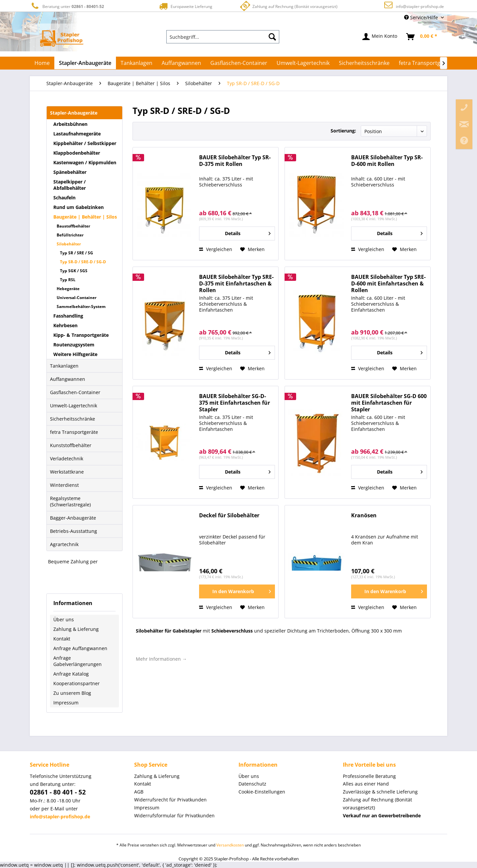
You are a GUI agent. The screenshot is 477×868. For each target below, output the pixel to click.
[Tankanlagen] (136, 63)
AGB (139, 792)
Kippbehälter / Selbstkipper (85, 143)
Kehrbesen (65, 325)
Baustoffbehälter (73, 226)
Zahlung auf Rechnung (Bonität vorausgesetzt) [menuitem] (377, 804)
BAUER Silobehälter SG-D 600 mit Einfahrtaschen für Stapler (389, 403)
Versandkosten (230, 845)
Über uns (64, 619)
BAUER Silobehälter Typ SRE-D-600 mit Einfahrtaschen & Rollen (388, 284)
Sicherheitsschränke (73, 419)
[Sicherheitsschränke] (364, 63)
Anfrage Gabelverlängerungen (78, 661)
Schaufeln (64, 198)
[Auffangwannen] (181, 63)
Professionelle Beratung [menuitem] (369, 776)
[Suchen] (272, 37)
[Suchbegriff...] (223, 37)
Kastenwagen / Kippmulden (85, 162)
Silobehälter (69, 244)
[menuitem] (223, 37)
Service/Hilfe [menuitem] (422, 17)
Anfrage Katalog (71, 674)
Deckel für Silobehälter (229, 515)
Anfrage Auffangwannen (80, 648)
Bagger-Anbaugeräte (73, 518)
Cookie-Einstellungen (262, 792)
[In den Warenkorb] (237, 591)
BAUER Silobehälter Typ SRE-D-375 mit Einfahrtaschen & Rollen (236, 284)
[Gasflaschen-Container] (239, 63)
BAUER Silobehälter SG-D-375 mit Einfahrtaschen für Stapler (235, 403)
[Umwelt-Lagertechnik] (303, 63)
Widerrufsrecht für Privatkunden (170, 800)
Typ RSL (68, 280)
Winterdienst (64, 485)
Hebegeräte (68, 289)
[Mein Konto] (380, 37)
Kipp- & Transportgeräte (81, 335)
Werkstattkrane (67, 472)
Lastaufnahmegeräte (77, 134)
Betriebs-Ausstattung (74, 531)
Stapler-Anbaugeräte (74, 113)
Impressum (66, 703)
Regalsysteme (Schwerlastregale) (70, 501)
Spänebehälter (70, 172)
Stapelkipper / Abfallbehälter (70, 185)
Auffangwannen (68, 379)
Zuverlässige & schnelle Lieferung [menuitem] (380, 792)
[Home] (42, 63)
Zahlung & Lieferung (76, 629)
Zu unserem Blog (72, 693)
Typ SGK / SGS (74, 271)
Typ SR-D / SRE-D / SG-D (83, 262)
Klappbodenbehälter (77, 153)
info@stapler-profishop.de (420, 6)
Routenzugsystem (74, 345)
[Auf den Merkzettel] (252, 249)
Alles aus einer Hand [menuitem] (366, 784)
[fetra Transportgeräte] (426, 63)
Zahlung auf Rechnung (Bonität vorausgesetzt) (288, 6)
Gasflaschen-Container (75, 392)
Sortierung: (343, 131)
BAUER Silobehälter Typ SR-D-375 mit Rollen (235, 161)
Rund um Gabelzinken (79, 207)
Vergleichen (216, 249)
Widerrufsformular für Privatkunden (174, 816)
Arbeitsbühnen (70, 124)
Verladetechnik (67, 459)
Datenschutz (252, 784)
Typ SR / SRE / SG (77, 253)
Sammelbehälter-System (81, 306)
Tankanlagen (64, 366)
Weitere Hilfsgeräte (75, 354)
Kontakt (62, 639)
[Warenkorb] (422, 37)
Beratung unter (67, 6)
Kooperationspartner (77, 683)
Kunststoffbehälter (71, 445)
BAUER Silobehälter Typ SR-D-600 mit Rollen (387, 161)
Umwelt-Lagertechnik (74, 406)
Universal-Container (77, 298)
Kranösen (364, 515)
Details (248, 232)
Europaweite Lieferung (185, 6)
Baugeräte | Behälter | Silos (85, 217)
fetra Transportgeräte (74, 432)
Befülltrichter (70, 235)
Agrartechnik (64, 544)
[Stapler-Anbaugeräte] (85, 63)
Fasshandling (68, 316)
